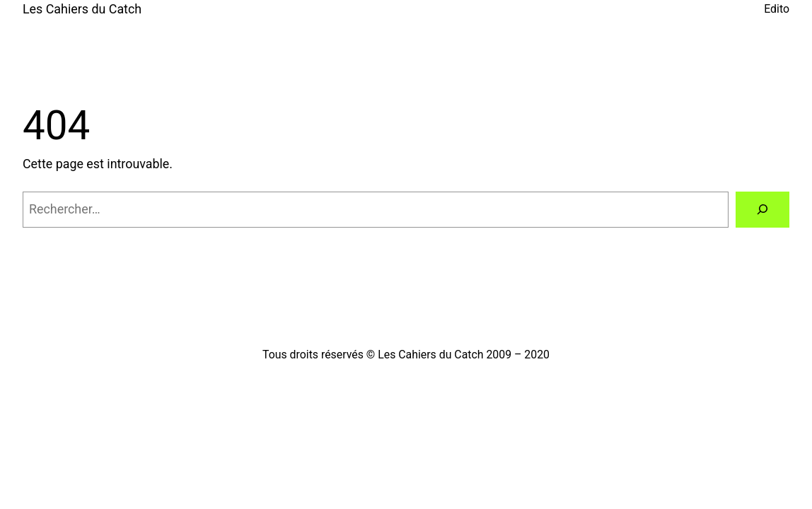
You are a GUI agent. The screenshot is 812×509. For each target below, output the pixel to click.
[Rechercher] (762, 210)
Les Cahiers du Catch (82, 9)
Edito (777, 9)
